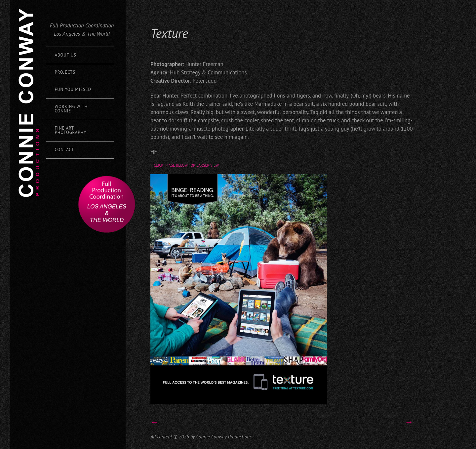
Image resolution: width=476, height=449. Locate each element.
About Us (66, 55)
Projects (65, 72)
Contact (65, 150)
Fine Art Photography (71, 130)
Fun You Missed (73, 89)
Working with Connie (71, 109)
